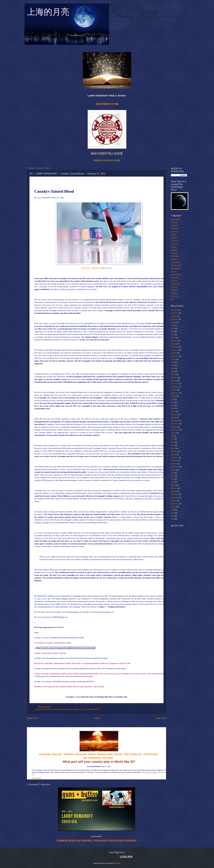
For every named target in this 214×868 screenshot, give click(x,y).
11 (33, 775)
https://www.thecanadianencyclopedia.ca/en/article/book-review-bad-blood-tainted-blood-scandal (72, 658)
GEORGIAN (175, 241)
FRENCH (174, 238)
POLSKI (174, 272)
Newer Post (33, 718)
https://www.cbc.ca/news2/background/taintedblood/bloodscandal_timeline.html (66, 648)
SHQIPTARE (175, 284)
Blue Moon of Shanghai (114, 697)
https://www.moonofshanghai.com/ (69, 612)
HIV (83, 709)
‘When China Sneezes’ (89, 607)
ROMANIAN (175, 278)
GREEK (174, 247)
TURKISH (174, 296)
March (173, 338)
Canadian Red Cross (59, 709)
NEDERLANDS (176, 266)
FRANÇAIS (81, 754)
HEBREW (174, 250)
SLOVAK (174, 287)
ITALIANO (174, 253)
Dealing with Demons (116, 607)
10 (165, 772)
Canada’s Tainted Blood (43, 709)
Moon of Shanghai (97, 697)
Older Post (161, 718)
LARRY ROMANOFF (92, 709)
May (172, 331)
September (175, 319)
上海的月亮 (48, 13)
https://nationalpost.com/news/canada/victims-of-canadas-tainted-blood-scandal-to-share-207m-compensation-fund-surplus (82, 668)
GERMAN (174, 244)
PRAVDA (60, 627)
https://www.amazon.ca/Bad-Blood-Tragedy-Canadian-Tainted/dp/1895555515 (66, 682)
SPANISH (174, 290)
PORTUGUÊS (116, 841)
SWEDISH (175, 293)
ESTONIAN (175, 232)
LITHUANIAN (176, 262)
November (174, 313)
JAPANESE (175, 256)
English (70, 709)
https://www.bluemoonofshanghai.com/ (100, 612)
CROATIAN (175, 229)
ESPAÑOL (87, 841)
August (173, 322)
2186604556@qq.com (60, 617)
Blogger (118, 863)
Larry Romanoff (82, 697)
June (173, 328)
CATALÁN (174, 223)
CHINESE (62, 841)
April (172, 334)
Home (97, 718)
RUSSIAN (131, 841)
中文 (172, 299)
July (172, 325)
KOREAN (174, 259)
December (174, 310)
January (174, 344)
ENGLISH (74, 841)
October (174, 316)
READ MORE (37, 778)
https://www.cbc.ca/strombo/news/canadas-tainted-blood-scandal (60, 638)
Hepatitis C (77, 709)
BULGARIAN (175, 219)
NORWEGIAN (176, 269)
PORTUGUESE (176, 275)
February (174, 341)
